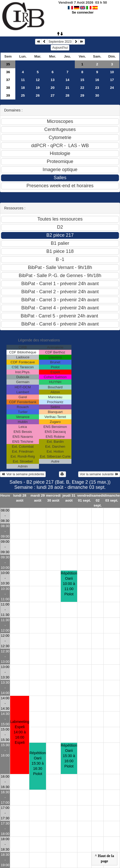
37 (8, 80)
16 (97, 80)
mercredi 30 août (53, 498)
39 (8, 95)
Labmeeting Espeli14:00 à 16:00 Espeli (20, 732)
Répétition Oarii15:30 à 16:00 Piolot (69, 756)
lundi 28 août (20, 498)
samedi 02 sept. (98, 500)
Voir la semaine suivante (99, 474)
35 (8, 64)
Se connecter (83, 12)
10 (112, 72)
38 (8, 88)
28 (67, 95)
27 (53, 95)
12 (38, 80)
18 (23, 88)
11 (23, 80)
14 (67, 80)
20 (53, 88)
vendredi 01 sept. (84, 498)
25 (23, 95)
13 (53, 80)
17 (112, 80)
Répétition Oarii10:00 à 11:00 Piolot (69, 584)
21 (67, 88)
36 (8, 72)
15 (82, 80)
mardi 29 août (38, 498)
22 (82, 88)
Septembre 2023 (60, 42)
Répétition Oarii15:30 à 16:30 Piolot (38, 763)
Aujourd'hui (60, 48)
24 (112, 88)
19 (38, 88)
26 (38, 95)
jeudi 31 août (69, 498)
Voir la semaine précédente (23, 474)
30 (97, 95)
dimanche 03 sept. (112, 498)
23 (97, 88)
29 (82, 95)
